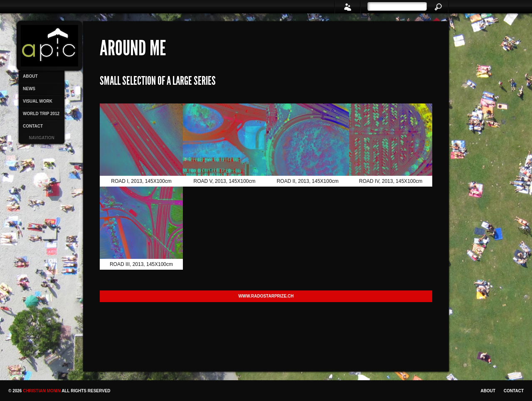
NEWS (29, 89)
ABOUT (30, 76)
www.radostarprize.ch (266, 296)
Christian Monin (42, 391)
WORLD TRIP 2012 (41, 114)
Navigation (41, 138)
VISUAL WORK (38, 101)
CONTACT (33, 126)
